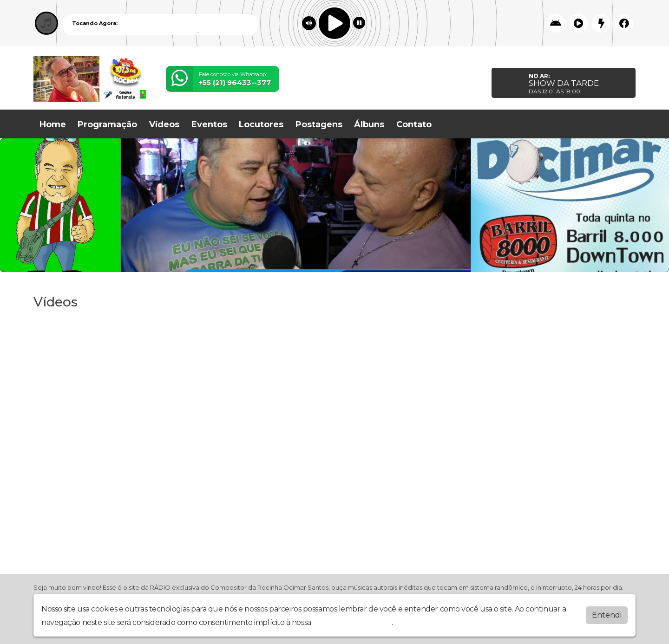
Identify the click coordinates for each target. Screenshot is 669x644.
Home (53, 124)
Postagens (319, 124)
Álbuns (369, 124)
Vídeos (164, 124)
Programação (107, 124)
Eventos (209, 124)
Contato (414, 124)
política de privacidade (352, 622)
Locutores (261, 124)
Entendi (607, 615)
